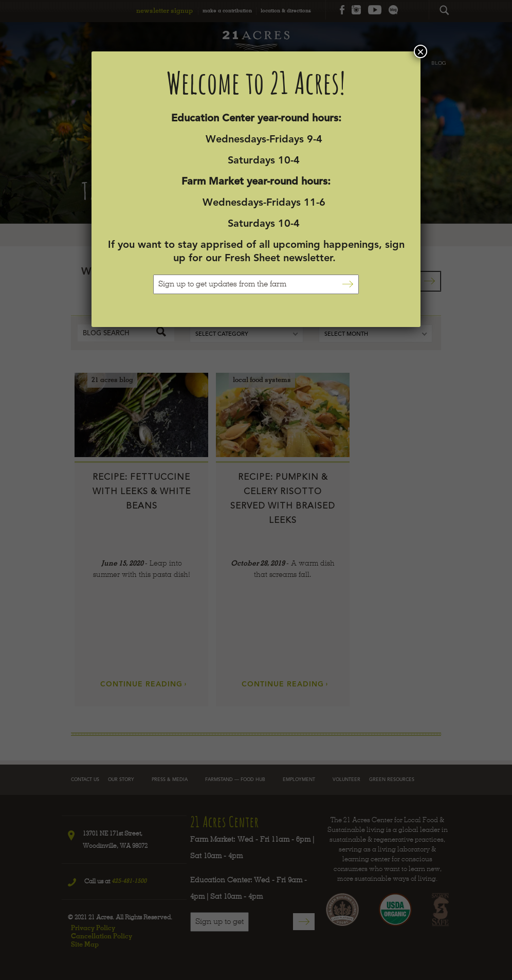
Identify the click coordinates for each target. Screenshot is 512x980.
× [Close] (420, 51)
